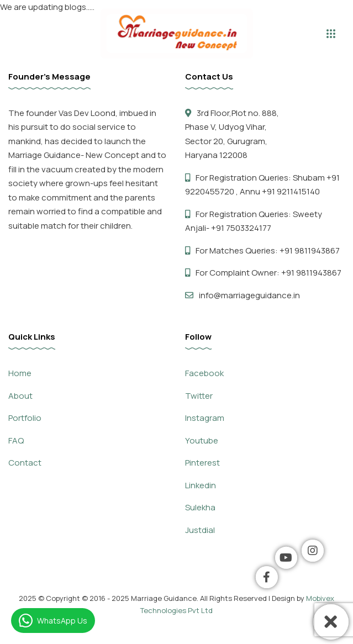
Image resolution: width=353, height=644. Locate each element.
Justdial (200, 530)
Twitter (199, 396)
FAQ (16, 440)
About (20, 396)
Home (20, 373)
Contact (25, 463)
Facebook (204, 373)
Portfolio (25, 418)
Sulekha (200, 507)
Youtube (202, 440)
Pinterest (202, 463)
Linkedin (201, 485)
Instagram (205, 418)
